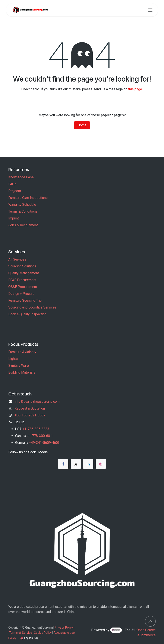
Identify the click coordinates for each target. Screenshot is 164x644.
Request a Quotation (30, 408)
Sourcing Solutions (22, 266)
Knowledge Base (21, 177)
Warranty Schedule (22, 205)
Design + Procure (21, 294)
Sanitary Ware (19, 366)
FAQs (12, 184)
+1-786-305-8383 (36, 429)
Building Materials (22, 372)
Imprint (14, 218)
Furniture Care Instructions (28, 198)
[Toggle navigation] (150, 10)
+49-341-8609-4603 (44, 443)
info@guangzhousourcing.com (37, 402)
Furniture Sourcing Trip (25, 300)
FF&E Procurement (22, 280)
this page (135, 89)
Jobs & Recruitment (23, 225)
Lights (13, 359)
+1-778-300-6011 (40, 436)
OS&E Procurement (23, 287)
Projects (15, 191)
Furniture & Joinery (22, 352)
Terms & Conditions (23, 211)
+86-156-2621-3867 (30, 415)
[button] (150, 621)
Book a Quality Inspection (27, 314)
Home (82, 125)
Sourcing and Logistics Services (32, 307)
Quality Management (24, 273)
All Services (17, 259)
